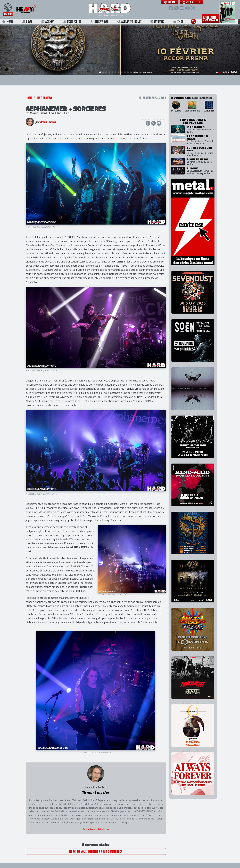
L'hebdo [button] (213, 18)
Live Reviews (45, 98)
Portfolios (74, 22)
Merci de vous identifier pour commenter (96, 852)
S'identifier (193, 2)
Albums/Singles (131, 22)
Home (10, 22)
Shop (180, 22)
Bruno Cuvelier (48, 122)
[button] (171, 2)
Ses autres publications (96, 830)
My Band (159, 22)
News (29, 22)
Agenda (50, 22)
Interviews (101, 22)
